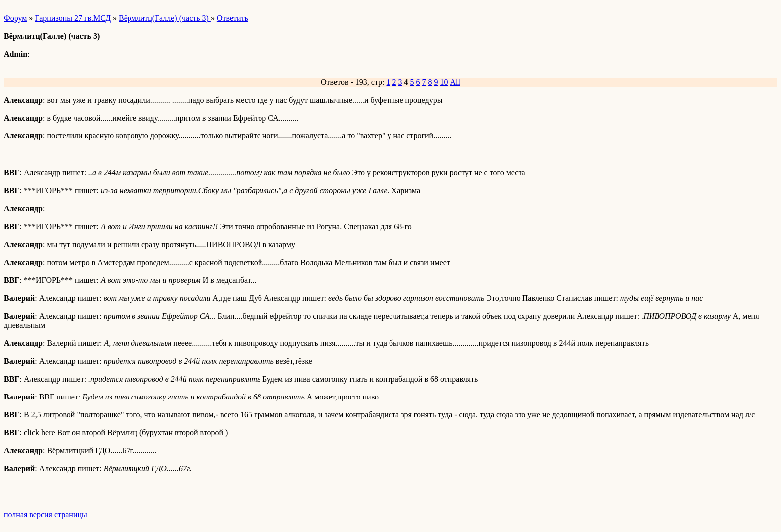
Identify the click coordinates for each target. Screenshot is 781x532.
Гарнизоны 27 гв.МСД (73, 18)
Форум (15, 18)
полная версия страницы (46, 514)
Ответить (232, 18)
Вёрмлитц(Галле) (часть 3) (165, 18)
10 (444, 82)
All (455, 82)
